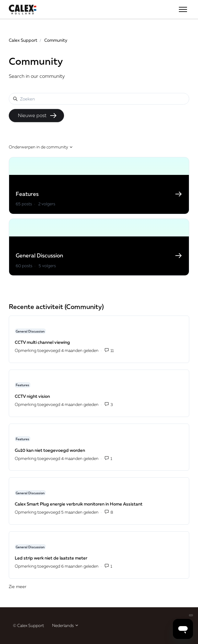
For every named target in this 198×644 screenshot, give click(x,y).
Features (22, 385)
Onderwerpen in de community (41, 147)
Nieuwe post (37, 116)
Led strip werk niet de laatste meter (51, 558)
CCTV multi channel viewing (42, 342)
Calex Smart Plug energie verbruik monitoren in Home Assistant (79, 504)
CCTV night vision (32, 396)
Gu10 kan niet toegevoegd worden (50, 450)
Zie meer (45, 586)
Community (56, 40)
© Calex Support (28, 625)
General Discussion (30, 331)
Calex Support (23, 40)
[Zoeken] (99, 99)
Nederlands (65, 625)
